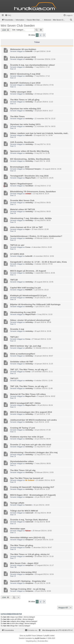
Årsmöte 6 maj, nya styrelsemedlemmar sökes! (33, 65)
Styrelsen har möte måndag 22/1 (26, 109)
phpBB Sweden (40, 638)
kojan (28, 229)
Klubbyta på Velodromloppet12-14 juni (28, 296)
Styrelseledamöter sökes (22, 461)
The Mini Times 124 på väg (23, 470)
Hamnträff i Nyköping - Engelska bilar (28, 581)
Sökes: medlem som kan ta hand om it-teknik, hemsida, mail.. (39, 133)
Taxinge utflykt (17, 503)
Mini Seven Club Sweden (18, 26)
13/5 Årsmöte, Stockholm (22, 142)
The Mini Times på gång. (22, 545)
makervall (29, 513)
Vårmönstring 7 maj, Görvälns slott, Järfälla (31, 218)
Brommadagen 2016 (20, 167)
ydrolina (29, 348)
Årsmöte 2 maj (17, 329)
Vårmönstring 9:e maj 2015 (23, 312)
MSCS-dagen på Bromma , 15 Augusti (28, 271)
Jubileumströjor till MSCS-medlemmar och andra (33, 420)
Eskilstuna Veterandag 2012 (23, 572)
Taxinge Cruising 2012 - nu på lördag (28, 589)
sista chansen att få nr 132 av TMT (26, 227)
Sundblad (29, 186)
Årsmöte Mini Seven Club (22, 200)
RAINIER (29, 290)
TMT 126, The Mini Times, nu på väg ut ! (29, 386)
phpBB (28, 636)
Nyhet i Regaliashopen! (21, 184)
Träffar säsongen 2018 (21, 92)
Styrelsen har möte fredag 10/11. (26, 124)
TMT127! (14, 378)
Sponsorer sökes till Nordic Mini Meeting (30, 151)
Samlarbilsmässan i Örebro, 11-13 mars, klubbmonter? (36, 236)
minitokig (29, 59)
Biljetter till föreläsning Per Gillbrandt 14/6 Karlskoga (35, 304)
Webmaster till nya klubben (23, 49)
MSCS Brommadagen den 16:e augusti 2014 (31, 412)
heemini (29, 505)
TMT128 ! (15, 337)
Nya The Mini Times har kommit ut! (27, 478)
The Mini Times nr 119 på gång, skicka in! (30, 554)
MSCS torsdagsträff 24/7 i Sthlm (25, 403)
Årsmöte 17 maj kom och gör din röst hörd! (31, 445)
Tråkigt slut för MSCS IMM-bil (24, 511)
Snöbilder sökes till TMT (22, 362)
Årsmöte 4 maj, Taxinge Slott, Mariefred (29, 520)
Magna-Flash (30, 178)
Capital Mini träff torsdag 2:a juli (25, 288)
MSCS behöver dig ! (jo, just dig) (26, 346)
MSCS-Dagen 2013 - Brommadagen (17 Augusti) (33, 495)
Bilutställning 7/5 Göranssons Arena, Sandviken (33, 192)
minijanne (29, 497)
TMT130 (14, 280)
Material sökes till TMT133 (23, 209)
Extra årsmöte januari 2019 (23, 57)
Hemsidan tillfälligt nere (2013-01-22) (28, 538)
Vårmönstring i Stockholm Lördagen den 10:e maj (34, 452)
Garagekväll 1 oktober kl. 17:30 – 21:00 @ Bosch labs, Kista (38, 262)
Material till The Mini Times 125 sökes (28, 394)
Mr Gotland (30, 480)
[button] (44, 35)
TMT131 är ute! (17, 245)
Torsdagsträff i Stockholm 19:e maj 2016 (29, 176)
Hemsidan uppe (18, 529)
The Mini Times (17, 116)
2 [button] (40, 35)
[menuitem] (8, 15)
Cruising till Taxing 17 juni (23, 428)
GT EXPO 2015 (17, 254)
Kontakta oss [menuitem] (31, 630)
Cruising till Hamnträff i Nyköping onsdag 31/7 (32, 487)
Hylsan (28, 531)
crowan (28, 194)
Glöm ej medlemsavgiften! (23, 354)
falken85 (29, 135)
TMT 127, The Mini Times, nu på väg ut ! (29, 370)
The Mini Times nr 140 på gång (25, 100)
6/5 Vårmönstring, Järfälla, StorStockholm (30, 159)
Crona (28, 247)
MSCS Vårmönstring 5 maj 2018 (25, 74)
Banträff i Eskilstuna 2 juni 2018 (25, 83)
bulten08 (29, 51)
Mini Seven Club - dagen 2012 (24, 563)
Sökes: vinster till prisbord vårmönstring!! (30, 320)
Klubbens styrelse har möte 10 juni (27, 437)
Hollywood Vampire (33, 169)
